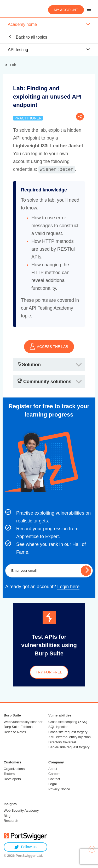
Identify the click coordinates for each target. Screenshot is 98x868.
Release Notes (15, 732)
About (53, 769)
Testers (9, 774)
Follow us (25, 847)
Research (11, 821)
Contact (54, 779)
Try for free (49, 672)
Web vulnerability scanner (23, 722)
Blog (7, 816)
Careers (54, 774)
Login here (68, 587)
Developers (12, 779)
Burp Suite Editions (18, 727)
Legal (53, 784)
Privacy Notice (59, 789)
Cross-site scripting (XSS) (68, 722)
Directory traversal (62, 742)
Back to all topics (28, 37)
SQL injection (58, 727)
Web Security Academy (21, 810)
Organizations (14, 769)
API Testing (41, 308)
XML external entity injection (70, 737)
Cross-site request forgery (68, 732)
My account (66, 10)
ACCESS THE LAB (49, 347)
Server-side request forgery (69, 747)
